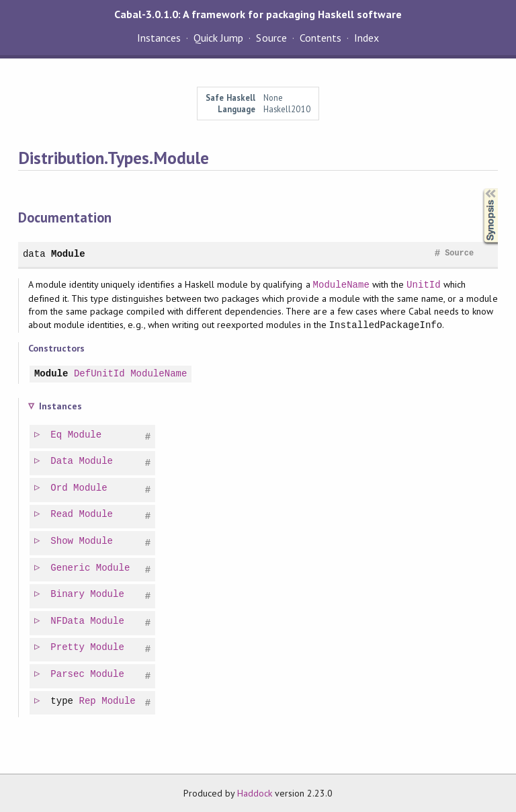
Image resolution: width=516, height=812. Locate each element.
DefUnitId (99, 374)
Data (62, 461)
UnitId (424, 285)
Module (68, 254)
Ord (59, 488)
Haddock (255, 793)
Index (367, 38)
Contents (320, 38)
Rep (88, 701)
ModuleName (341, 285)
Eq (57, 435)
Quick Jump (218, 38)
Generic (71, 568)
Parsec (68, 675)
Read (62, 515)
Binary (68, 595)
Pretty (68, 648)
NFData (68, 621)
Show (62, 541)
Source (271, 38)
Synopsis (480, 189)
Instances (159, 38)
